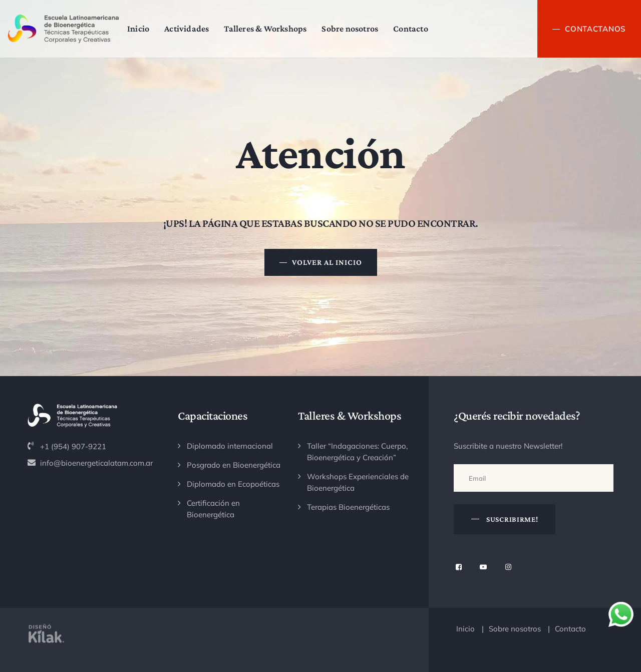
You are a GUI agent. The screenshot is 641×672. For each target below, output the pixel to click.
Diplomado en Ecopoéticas (233, 484)
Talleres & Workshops (273, 29)
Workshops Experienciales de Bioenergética (358, 482)
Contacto (418, 29)
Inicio (145, 29)
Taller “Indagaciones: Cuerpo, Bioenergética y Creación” (357, 452)
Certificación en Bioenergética (213, 509)
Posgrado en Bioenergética (234, 465)
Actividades (194, 29)
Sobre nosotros (357, 29)
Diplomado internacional (230, 446)
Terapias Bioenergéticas (348, 507)
